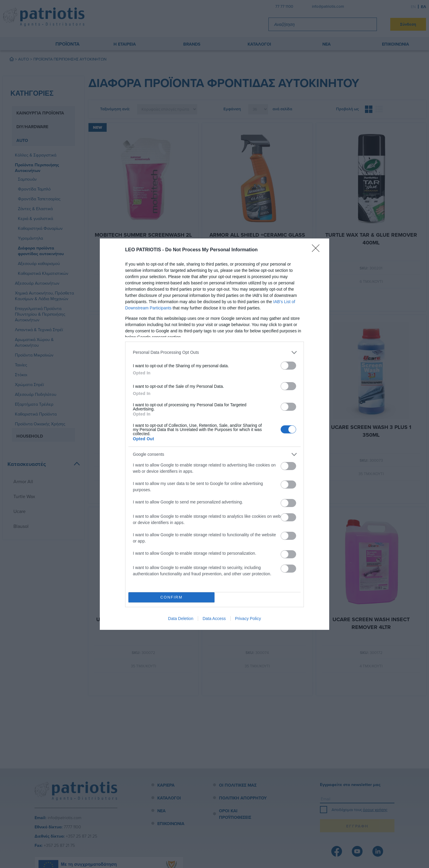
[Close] (318, 250)
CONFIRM (171, 597)
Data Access (214, 619)
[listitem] (214, 352)
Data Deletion (181, 619)
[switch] (288, 366)
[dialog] (214, 434)
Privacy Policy (248, 619)
